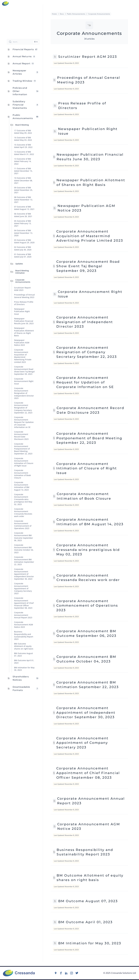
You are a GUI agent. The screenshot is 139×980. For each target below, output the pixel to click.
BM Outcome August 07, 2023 (23, 655)
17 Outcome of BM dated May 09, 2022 (23, 132)
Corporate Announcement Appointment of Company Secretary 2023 (23, 589)
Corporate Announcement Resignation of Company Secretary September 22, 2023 (23, 408)
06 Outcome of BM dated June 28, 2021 (23, 215)
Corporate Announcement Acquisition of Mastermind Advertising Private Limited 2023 (23, 356)
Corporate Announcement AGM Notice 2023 (24, 625)
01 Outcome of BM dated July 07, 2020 (23, 256)
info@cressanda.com (71, 3)
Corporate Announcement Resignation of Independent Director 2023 (24, 393)
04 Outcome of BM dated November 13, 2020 (23, 233)
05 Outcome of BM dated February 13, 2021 (23, 223)
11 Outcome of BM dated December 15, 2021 (23, 171)
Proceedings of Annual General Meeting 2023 (24, 296)
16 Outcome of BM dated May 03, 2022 (23, 139)
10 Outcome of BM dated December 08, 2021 (23, 181)
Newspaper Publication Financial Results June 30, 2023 (24, 321)
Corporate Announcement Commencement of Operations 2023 (23, 525)
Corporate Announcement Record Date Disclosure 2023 (21, 435)
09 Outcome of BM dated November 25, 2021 (23, 190)
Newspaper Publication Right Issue (22, 312)
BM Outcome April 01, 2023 (24, 662)
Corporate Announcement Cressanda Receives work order (23, 513)
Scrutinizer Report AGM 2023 (22, 289)
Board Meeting (22, 125)
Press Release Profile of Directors (24, 303)
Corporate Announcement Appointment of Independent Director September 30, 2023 (24, 574)
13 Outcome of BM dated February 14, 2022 (23, 161)
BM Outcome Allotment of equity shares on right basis (24, 646)
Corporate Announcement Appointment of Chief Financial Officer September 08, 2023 (24, 603)
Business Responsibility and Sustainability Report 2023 (24, 635)
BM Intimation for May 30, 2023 (24, 669)
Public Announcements (76, 14)
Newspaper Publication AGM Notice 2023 (22, 343)
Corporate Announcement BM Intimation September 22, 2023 (24, 561)
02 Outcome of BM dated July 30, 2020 (23, 248)
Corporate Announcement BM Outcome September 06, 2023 (24, 537)
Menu (135, 4)
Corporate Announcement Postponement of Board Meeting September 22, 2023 (23, 449)
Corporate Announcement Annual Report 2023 (23, 615)
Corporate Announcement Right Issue (24, 381)
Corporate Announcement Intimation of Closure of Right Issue (24, 462)
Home (54, 14)
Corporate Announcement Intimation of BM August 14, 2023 (22, 486)
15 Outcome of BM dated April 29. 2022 (23, 146)
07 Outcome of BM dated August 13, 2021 (24, 208)
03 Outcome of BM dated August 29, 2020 (24, 241)
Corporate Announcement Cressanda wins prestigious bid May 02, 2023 (23, 499)
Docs (62, 14)
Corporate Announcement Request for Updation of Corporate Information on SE (24, 422)
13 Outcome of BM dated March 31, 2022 (24, 153)
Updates (19, 264)
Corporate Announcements (23, 281)
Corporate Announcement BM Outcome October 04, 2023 (24, 549)
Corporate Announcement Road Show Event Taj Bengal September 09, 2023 (24, 370)
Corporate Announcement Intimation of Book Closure (22, 474)
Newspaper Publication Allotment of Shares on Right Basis (24, 332)
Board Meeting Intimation (22, 272)
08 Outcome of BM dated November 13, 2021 (23, 200)
